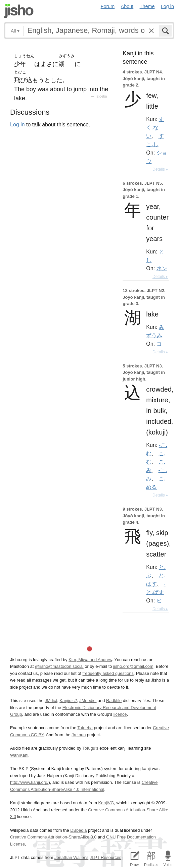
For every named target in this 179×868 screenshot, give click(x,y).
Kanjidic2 (68, 701)
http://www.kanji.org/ (29, 782)
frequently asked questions (108, 673)
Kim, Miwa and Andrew (90, 660)
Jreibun (79, 735)
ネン (162, 268)
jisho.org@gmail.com (133, 666)
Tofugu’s (90, 748)
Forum (108, 6)
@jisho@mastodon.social (59, 666)
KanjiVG (106, 803)
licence (120, 714)
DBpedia (78, 830)
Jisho (19, 11)
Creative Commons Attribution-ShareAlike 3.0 (53, 837)
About (127, 6)
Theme (147, 6)
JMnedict (88, 701)
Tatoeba (101, 96)
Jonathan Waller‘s (71, 857)
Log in (167, 6)
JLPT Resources (105, 857)
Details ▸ (160, 169)
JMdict (51, 701)
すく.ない (155, 127)
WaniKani (19, 755)
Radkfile (114, 701)
